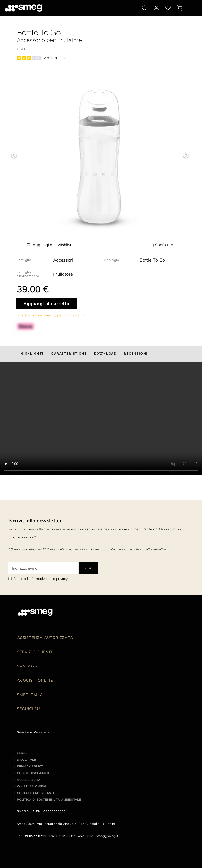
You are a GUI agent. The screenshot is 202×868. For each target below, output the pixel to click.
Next (186, 155)
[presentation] (101, 419)
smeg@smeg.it (107, 836)
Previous (14, 155)
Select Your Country (31, 732)
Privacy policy (30, 766)
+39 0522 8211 (34, 836)
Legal (22, 753)
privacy (62, 579)
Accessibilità (29, 780)
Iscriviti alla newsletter (35, 520)
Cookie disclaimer (33, 773)
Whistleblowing (32, 786)
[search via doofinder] (145, 8)
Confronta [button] (164, 245)
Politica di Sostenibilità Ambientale (49, 800)
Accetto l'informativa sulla (40, 579)
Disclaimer (27, 760)
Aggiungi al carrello (46, 304)
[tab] (32, 354)
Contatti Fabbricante (36, 793)
